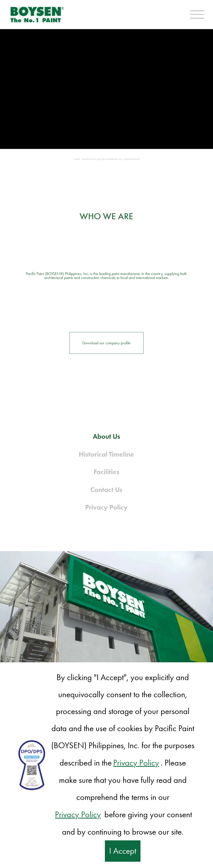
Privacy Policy (106, 507)
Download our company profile (106, 343)
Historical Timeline (106, 454)
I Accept (123, 851)
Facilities (106, 472)
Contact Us (106, 490)
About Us (106, 436)
